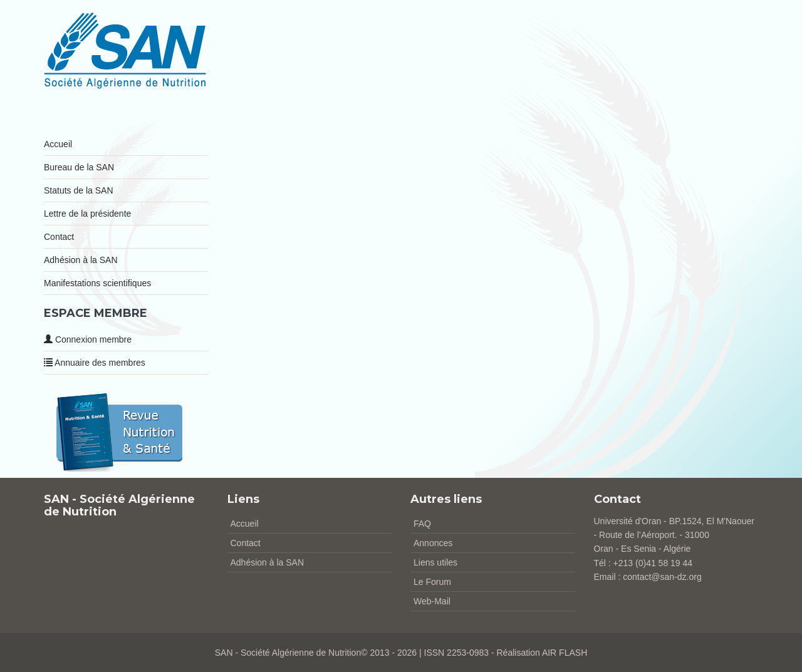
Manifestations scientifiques (97, 283)
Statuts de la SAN (79, 190)
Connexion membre (88, 339)
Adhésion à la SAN (81, 260)
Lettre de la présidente (87, 214)
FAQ (422, 524)
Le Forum (432, 582)
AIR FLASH (565, 653)
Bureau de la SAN (79, 167)
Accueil (58, 144)
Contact (59, 237)
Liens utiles (435, 562)
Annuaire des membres (95, 363)
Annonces (433, 543)
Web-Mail (432, 601)
